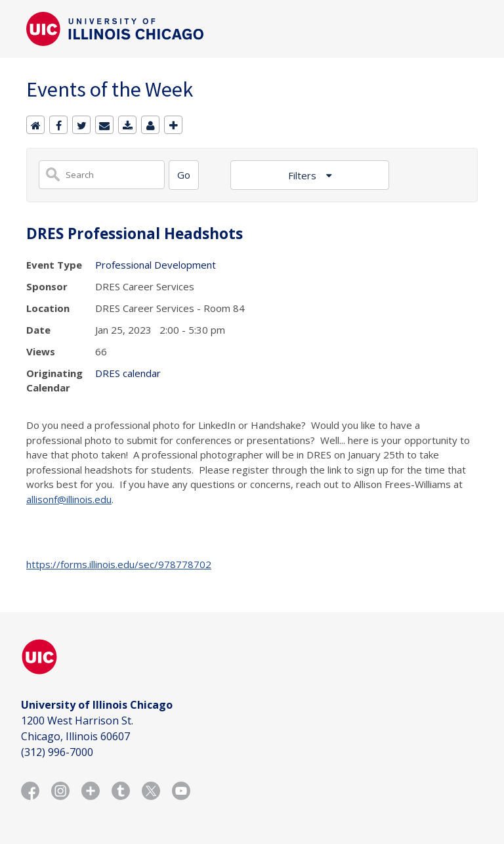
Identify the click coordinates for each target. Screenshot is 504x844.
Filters (304, 175)
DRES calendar (128, 373)
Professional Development (156, 265)
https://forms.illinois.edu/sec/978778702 (119, 564)
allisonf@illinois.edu (69, 499)
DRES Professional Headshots (135, 233)
